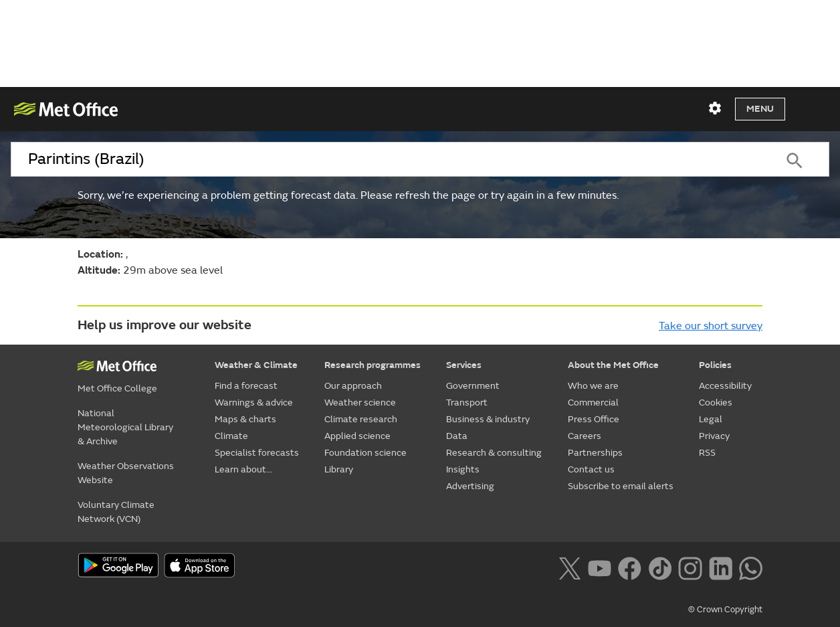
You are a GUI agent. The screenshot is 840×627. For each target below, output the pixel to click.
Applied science (357, 436)
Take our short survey (711, 326)
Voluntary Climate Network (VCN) (116, 512)
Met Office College (117, 388)
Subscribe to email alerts (621, 486)
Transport (467, 402)
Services (464, 365)
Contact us (591, 469)
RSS (707, 453)
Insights (463, 469)
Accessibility (725, 386)
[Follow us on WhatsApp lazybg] (751, 567)
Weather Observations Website (126, 473)
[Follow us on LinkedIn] (721, 567)
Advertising (470, 486)
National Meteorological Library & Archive (125, 427)
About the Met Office (613, 365)
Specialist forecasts (257, 453)
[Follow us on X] (569, 567)
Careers (585, 436)
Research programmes (373, 365)
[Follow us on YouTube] (600, 567)
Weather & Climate (256, 365)
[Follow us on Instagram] (690, 567)
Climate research (361, 419)
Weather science (360, 402)
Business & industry (488, 419)
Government (473, 386)
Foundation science (365, 453)
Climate (231, 436)
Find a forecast (246, 386)
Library (339, 469)
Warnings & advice (254, 402)
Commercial (593, 402)
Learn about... (243, 469)
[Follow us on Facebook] (630, 567)
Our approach (353, 386)
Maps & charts (245, 419)
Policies (715, 365)
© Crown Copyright (725, 610)
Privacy (714, 436)
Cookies (716, 402)
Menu (760, 109)
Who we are (593, 386)
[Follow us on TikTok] (660, 567)
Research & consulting (494, 453)
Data (457, 436)
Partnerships (595, 453)
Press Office (594, 419)
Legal (711, 419)
